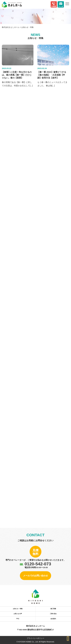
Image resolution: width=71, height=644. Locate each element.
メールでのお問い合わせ (35, 576)
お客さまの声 (18, 614)
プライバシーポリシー (35, 638)
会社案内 (53, 619)
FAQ (18, 619)
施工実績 (53, 609)
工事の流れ (53, 614)
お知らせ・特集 (18, 609)
